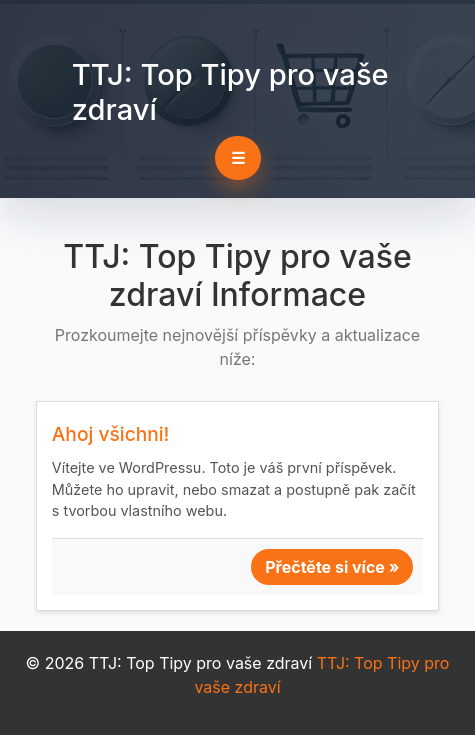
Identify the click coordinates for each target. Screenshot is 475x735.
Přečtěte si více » (332, 567)
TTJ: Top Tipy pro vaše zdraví (230, 92)
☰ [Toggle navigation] (238, 158)
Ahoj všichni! (111, 434)
